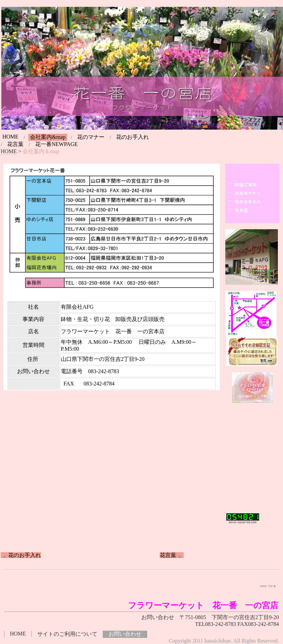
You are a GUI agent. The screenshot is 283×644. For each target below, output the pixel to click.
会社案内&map (48, 137)
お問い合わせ (125, 634)
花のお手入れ (132, 137)
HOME (10, 137)
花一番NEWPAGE (56, 144)
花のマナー (91, 137)
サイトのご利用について (67, 634)
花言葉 (15, 144)
